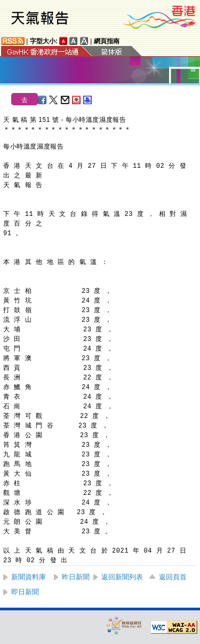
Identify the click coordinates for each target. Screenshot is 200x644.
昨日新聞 (76, 577)
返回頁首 (173, 577)
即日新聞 (25, 592)
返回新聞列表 (122, 577)
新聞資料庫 (29, 577)
